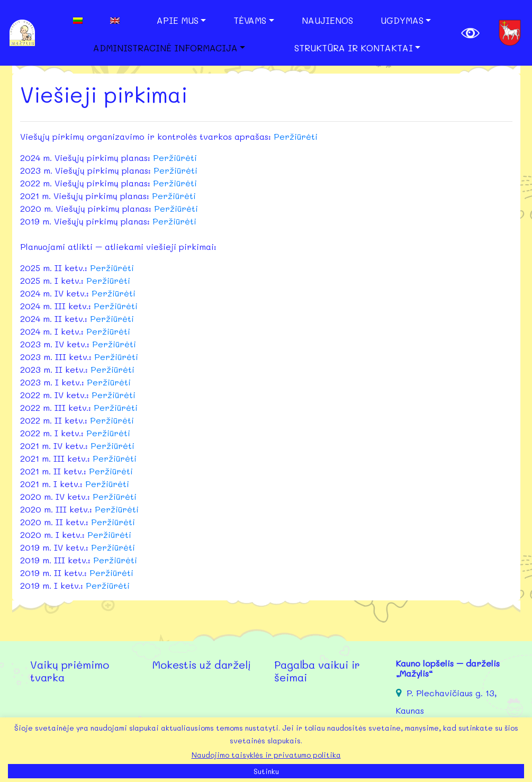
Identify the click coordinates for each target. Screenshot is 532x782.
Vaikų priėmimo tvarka (70, 671)
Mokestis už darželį (201, 664)
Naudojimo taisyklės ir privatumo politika (266, 755)
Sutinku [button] (266, 771)
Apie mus (178, 20)
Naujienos (327, 20)
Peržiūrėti (296, 136)
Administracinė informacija (165, 48)
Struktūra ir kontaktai (354, 48)
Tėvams (250, 20)
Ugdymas (402, 20)
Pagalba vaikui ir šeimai (317, 671)
